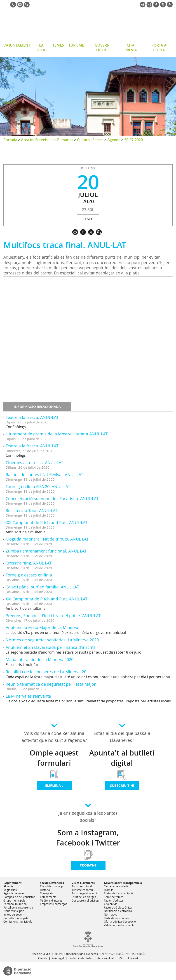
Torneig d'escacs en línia (29, 575)
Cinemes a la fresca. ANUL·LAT (34, 463)
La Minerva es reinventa (28, 696)
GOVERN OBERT (102, 48)
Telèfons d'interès (51, 900)
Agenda (114, 140)
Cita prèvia (111, 904)
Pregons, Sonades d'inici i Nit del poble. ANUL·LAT (53, 616)
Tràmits (109, 890)
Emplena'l (54, 785)
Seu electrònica (114, 897)
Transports (47, 893)
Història (45, 890)
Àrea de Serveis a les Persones (47, 140)
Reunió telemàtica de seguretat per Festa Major (51, 684)
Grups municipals (14, 900)
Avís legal (58, 958)
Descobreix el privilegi (86, 900)
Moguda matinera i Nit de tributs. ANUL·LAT (47, 539)
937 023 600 (113, 954)
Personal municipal (15, 904)
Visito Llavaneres (83, 883)
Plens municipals (14, 911)
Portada (10, 140)
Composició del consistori (19, 897)
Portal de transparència (18, 907)
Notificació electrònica (118, 911)
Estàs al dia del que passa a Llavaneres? (122, 737)
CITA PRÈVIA (131, 48)
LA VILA (41, 48)
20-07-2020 (134, 140)
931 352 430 (134, 954)
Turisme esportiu (82, 890)
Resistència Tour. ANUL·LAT (32, 510)
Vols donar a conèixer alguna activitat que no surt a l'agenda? (54, 737)
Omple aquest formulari (54, 758)
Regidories (10, 890)
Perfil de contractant (117, 918)
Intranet (133, 958)
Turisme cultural (82, 886)
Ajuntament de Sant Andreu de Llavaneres (39, 26)
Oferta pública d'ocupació (120, 921)
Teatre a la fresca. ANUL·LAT (32, 417)
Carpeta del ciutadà (116, 886)
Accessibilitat (106, 958)
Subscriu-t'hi (122, 785)
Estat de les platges (84, 897)
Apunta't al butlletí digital (122, 758)
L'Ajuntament (12, 883)
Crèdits (43, 958)
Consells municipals (16, 918)
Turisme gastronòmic (85, 893)
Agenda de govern (15, 893)
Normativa (111, 914)
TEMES (58, 45)
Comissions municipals (18, 921)
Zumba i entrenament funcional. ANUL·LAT (46, 551)
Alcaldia (8, 886)
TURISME (76, 45)
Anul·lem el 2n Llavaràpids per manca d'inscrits (51, 647)
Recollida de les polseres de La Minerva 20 (46, 672)
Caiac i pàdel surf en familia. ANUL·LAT (42, 587)
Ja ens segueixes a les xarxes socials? (88, 817)
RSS (121, 958)
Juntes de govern (14, 914)
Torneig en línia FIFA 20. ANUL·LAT (38, 486)
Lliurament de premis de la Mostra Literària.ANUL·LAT (57, 434)
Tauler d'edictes (114, 900)
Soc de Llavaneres (52, 883)
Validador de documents (119, 925)
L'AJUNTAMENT (17, 45)
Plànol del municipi (52, 886)
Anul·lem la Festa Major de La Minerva (42, 627)
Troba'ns (88, 865)
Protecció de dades (81, 958)
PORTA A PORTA (159, 48)
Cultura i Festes (90, 140)
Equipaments (48, 897)
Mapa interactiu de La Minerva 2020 (40, 659)
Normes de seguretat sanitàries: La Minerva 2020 (52, 640)
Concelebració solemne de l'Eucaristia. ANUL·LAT (52, 498)
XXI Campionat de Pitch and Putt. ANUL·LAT (47, 522)
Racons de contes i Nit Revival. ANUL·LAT (44, 475)
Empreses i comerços (54, 904)
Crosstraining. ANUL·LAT (29, 563)
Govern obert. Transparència (123, 883)
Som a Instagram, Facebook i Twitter (88, 838)
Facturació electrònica (118, 907)
